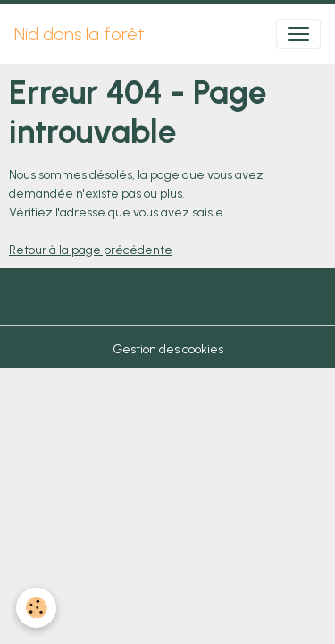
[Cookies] (36, 608)
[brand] (80, 34)
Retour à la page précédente (91, 250)
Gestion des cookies (168, 349)
